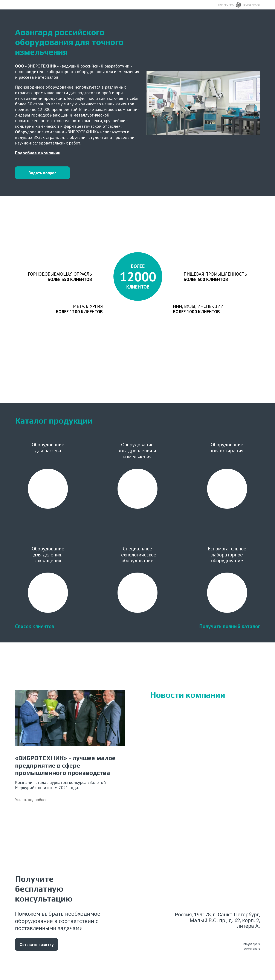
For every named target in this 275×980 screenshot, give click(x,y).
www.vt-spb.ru (252, 954)
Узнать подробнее (31, 805)
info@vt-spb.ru (251, 949)
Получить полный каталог (230, 632)
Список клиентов (35, 632)
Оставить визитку (37, 949)
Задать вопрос (43, 173)
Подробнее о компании (38, 153)
